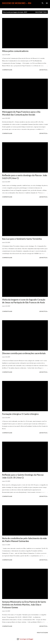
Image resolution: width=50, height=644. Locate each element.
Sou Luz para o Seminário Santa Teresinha (22, 239)
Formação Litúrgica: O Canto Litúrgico (20, 414)
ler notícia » (44, 70)
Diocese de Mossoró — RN (17, 3)
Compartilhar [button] (7, 70)
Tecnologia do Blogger (25, 639)
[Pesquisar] (43, 3)
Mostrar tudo (41, 12)
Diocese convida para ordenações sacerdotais (24, 353)
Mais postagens (42, 633)
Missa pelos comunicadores (15, 51)
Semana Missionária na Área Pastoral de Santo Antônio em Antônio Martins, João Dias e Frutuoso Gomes (24, 605)
